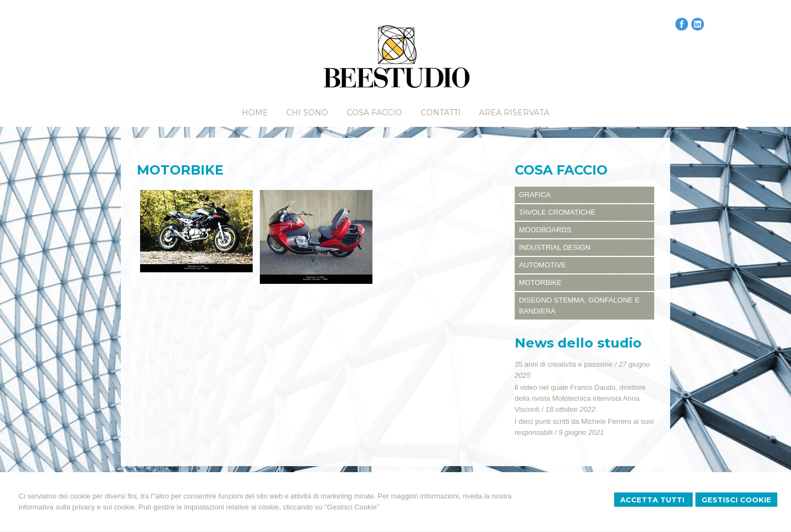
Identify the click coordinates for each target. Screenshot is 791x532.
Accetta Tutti (653, 500)
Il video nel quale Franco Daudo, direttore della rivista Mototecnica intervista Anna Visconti (580, 398)
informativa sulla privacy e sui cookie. (78, 507)
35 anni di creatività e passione (564, 364)
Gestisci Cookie (736, 500)
